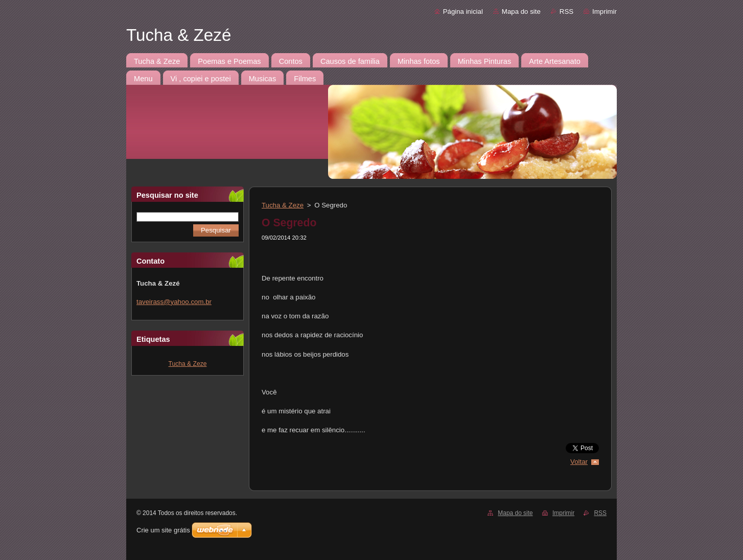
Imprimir (605, 11)
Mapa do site (521, 11)
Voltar (579, 462)
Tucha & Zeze (188, 364)
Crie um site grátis (163, 530)
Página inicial (463, 11)
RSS (566, 11)
